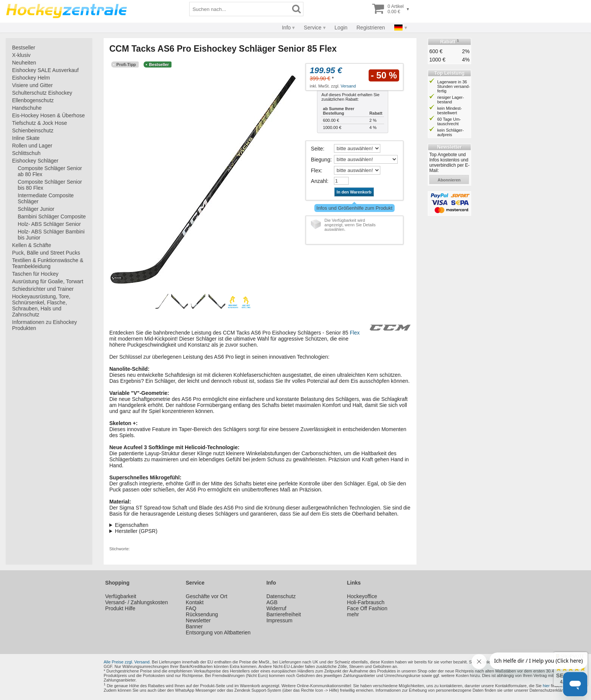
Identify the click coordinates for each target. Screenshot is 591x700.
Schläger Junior (36, 209)
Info (286, 28)
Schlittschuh (26, 153)
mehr (353, 614)
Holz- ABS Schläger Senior (49, 224)
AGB (272, 602)
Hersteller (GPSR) (136, 531)
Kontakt (195, 602)
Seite (317, 149)
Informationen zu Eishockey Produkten (44, 325)
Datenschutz (281, 596)
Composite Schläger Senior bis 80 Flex (50, 185)
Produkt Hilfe (120, 608)
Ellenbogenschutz (33, 100)
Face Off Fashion (367, 608)
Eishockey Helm (31, 78)
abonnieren (449, 180)
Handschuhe (27, 108)
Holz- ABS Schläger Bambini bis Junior (51, 235)
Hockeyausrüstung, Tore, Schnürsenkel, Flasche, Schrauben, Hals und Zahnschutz (41, 305)
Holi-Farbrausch (366, 602)
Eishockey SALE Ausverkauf (45, 70)
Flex (316, 170)
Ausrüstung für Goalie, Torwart (48, 281)
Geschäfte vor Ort (207, 596)
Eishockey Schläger (35, 161)
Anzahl (319, 181)
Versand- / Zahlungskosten (137, 602)
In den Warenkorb (354, 192)
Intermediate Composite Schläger (46, 198)
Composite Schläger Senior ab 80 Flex (50, 171)
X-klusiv (21, 55)
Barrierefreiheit (284, 614)
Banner (194, 626)
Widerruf (276, 608)
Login (341, 28)
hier (546, 686)
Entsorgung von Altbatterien (218, 632)
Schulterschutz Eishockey (42, 93)
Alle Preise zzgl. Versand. (127, 662)
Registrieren (371, 28)
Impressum (279, 620)
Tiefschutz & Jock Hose (40, 123)
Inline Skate (26, 138)
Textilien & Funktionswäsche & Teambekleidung (48, 263)
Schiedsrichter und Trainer (43, 289)
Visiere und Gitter (32, 85)
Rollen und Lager (32, 146)
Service (313, 28)
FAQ (191, 608)
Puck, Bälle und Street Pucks (46, 253)
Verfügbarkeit (121, 596)
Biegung (321, 160)
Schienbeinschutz (33, 130)
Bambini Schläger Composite (52, 216)
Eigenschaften (132, 525)
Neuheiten (24, 63)
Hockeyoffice (362, 596)
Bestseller (24, 48)
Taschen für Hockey (35, 274)
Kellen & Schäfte (32, 245)
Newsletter (198, 620)
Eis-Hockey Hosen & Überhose (48, 115)
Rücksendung (202, 614)
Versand (348, 86)
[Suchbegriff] (240, 9)
